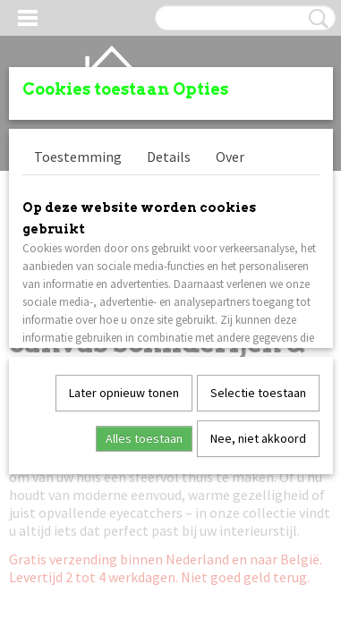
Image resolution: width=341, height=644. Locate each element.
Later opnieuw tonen (124, 393)
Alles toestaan (144, 438)
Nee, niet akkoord (258, 438)
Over (230, 157)
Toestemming (78, 157)
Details (169, 157)
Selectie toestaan (258, 393)
